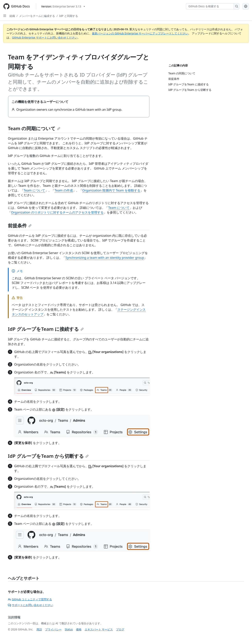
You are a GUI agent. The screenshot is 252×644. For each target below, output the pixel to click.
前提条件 (20, 225)
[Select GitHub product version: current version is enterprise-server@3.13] (63, 6)
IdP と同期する (68, 16)
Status (69, 629)
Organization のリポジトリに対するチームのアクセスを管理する (57, 212)
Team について (34, 190)
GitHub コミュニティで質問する (30, 599)
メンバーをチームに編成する (37, 16)
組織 (12, 16)
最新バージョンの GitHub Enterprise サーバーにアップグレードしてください (140, 33)
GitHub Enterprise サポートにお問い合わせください (45, 37)
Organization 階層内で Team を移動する (111, 190)
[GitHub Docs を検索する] (210, 6)
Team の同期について (34, 128)
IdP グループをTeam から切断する (48, 456)
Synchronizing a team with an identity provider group (105, 258)
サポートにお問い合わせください (31, 605)
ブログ (120, 629)
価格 (79, 629)
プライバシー (53, 629)
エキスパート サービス (99, 629)
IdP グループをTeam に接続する (46, 329)
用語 (39, 629)
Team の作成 (64, 190)
